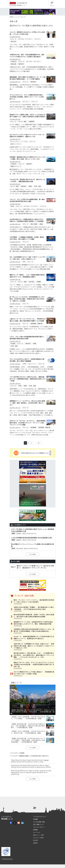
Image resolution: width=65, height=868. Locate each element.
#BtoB (12, 206)
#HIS (24, 262)
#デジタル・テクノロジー (25, 39)
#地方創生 (31, 282)
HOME (11, 17)
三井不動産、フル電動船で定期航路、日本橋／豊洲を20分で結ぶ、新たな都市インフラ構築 (27, 238)
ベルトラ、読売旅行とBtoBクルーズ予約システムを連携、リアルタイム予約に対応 (27, 33)
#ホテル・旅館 (22, 282)
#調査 (41, 224)
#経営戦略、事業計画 (36, 323)
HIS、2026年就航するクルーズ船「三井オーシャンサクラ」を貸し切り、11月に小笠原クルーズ (28, 258)
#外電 (20, 386)
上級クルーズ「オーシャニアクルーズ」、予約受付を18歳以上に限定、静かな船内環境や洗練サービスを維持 (28, 320)
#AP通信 (13, 343)
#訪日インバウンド (16, 144)
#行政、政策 (37, 186)
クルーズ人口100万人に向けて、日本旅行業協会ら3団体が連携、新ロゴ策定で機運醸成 (27, 360)
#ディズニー (26, 101)
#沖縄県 (39, 282)
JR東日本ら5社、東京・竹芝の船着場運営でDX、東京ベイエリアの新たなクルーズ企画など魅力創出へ (27, 55)
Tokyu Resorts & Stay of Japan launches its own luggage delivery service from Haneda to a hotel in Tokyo (30, 761)
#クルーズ (13, 39)
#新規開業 (33, 427)
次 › (39, 443)
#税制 (30, 186)
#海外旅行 (24, 186)
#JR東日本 (13, 61)
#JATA (24, 364)
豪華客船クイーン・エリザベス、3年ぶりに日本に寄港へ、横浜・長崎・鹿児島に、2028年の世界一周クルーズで (27, 403)
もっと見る (33, 554)
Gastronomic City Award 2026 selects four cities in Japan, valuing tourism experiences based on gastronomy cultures (31, 766)
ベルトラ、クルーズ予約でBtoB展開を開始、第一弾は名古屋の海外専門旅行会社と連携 (27, 200)
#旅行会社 (13, 41)
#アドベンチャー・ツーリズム (19, 141)
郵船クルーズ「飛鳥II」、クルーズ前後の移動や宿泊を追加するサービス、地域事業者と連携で (27, 276)
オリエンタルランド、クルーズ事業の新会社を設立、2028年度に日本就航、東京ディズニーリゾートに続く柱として (27, 97)
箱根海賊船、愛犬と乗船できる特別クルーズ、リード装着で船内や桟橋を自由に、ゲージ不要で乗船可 (28, 78)
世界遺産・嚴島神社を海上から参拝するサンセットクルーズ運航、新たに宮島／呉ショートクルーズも (28, 158)
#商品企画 (13, 64)
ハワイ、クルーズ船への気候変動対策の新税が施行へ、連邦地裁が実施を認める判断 (28, 338)
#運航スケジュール (16, 166)
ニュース (17, 17)
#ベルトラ (38, 39)
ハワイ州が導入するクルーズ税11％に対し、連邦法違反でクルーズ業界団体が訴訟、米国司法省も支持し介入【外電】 (28, 379)
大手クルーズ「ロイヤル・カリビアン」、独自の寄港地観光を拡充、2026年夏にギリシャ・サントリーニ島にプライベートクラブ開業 (28, 423)
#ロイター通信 (22, 121)
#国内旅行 (21, 64)
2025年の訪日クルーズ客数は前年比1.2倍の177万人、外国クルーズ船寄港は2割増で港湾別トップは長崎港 (27, 220)
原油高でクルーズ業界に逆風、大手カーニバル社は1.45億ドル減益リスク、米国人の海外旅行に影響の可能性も (28, 116)
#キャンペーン (32, 364)
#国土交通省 (34, 224)
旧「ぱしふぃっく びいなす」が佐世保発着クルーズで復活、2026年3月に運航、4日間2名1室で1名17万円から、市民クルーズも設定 (27, 299)
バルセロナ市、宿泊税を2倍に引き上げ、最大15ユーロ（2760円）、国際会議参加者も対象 (27, 180)
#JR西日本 (13, 164)
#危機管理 (31, 121)
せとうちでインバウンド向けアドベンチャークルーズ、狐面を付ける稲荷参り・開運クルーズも (28, 135)
